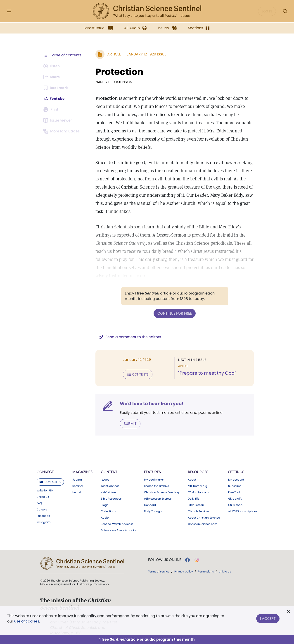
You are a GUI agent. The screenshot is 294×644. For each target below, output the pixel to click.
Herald (77, 491)
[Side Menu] (9, 11)
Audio (105, 517)
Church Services (199, 510)
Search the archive (156, 485)
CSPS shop (235, 504)
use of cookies (27, 621)
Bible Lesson (196, 504)
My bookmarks (154, 479)
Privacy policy (184, 571)
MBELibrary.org (198, 485)
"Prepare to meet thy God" (206, 373)
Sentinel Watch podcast (117, 523)
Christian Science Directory (162, 491)
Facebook (43, 515)
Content (109, 471)
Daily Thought (153, 510)
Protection (117, 72)
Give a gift (235, 498)
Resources (198, 471)
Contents (135, 374)
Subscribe (235, 485)
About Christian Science (204, 517)
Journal (77, 479)
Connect (45, 471)
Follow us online (165, 559)
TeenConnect (110, 485)
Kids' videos (109, 491)
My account (236, 479)
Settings (236, 471)
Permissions (206, 571)
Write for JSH (45, 490)
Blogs (104, 504)
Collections (108, 510)
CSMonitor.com (198, 491)
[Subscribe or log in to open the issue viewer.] (58, 120)
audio (118, 529)
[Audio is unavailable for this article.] (53, 66)
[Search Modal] (285, 11)
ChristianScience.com (203, 523)
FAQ (39, 502)
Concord (150, 504)
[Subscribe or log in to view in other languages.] (62, 131)
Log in (267, 11)
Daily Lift (193, 498)
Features (152, 471)
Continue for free (173, 313)
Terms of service (159, 571)
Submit (128, 423)
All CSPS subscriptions (243, 510)
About (192, 479)
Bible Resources (111, 498)
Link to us (43, 496)
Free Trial (234, 491)
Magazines (82, 471)
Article (112, 54)
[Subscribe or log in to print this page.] (52, 110)
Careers (42, 509)
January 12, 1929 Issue (144, 54)
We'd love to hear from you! (149, 403)
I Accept (268, 618)
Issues (105, 479)
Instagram (44, 521)
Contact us (50, 481)
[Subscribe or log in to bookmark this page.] (56, 88)
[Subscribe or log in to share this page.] (53, 77)
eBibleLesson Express (158, 498)
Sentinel (78, 485)
